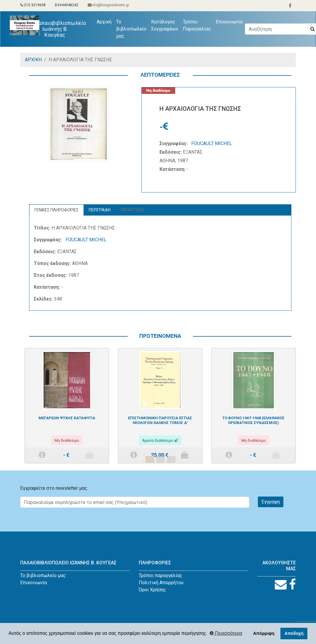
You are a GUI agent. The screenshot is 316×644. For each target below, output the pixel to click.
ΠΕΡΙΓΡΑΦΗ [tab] (100, 210)
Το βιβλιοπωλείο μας (131, 29)
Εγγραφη (271, 502)
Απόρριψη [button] (264, 633)
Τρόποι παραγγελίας (161, 575)
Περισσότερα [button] (226, 633)
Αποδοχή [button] (294, 633)
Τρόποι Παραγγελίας (197, 25)
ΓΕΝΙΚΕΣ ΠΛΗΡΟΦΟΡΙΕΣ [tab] (56, 210)
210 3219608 (33, 5)
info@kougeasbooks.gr (108, 5)
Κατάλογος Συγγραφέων (165, 25)
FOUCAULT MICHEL (212, 143)
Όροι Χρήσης (152, 590)
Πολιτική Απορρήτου (161, 583)
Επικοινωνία (229, 22)
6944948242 (67, 5)
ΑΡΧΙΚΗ (33, 60)
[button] (45, 409)
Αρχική (105, 21)
